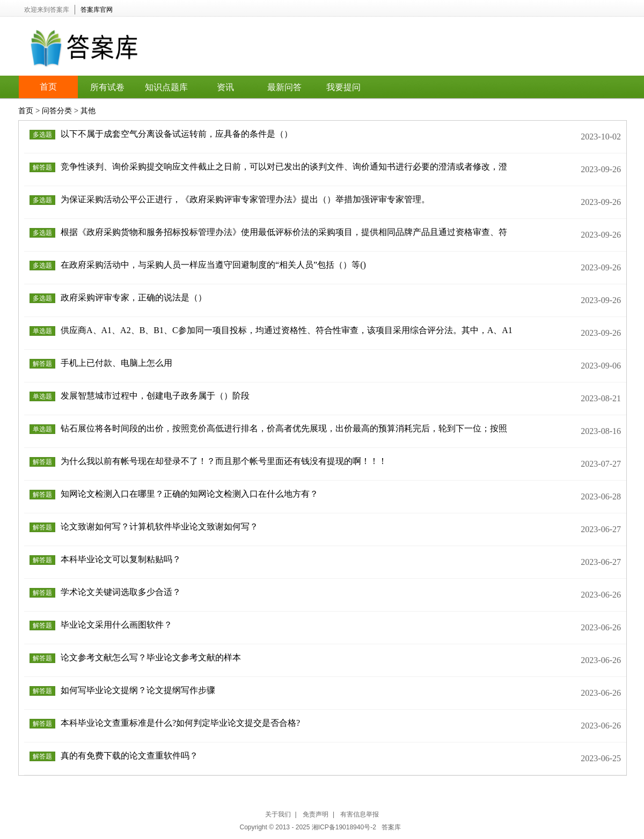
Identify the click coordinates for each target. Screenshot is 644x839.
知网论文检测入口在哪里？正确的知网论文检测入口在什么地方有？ (189, 494)
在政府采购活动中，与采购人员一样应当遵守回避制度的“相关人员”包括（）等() (213, 265)
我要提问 (343, 87)
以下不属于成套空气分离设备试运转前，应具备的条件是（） (177, 134)
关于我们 (278, 814)
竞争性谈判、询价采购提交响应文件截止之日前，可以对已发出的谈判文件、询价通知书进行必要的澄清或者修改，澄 (284, 167)
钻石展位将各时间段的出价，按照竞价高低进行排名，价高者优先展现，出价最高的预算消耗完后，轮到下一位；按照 (284, 428)
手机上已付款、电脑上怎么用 (116, 363)
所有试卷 (107, 87)
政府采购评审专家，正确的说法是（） (134, 297)
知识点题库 (166, 87)
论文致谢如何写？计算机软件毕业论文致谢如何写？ (159, 527)
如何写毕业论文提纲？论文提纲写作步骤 (138, 690)
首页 (48, 87)
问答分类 (57, 111)
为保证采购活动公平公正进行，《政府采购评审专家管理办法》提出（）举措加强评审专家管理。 (245, 199)
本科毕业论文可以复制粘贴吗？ (121, 559)
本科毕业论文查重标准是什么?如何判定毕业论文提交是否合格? (180, 723)
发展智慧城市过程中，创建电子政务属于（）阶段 (155, 396)
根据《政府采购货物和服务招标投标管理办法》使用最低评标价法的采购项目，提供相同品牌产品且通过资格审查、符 (284, 232)
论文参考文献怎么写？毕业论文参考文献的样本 (151, 657)
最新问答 (284, 87)
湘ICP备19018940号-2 (345, 827)
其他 (88, 111)
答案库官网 (97, 10)
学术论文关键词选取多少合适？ (121, 592)
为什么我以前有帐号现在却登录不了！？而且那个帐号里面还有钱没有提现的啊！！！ (224, 461)
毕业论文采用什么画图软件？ (116, 625)
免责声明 (316, 814)
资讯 (225, 87)
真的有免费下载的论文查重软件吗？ (129, 756)
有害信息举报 (360, 814)
